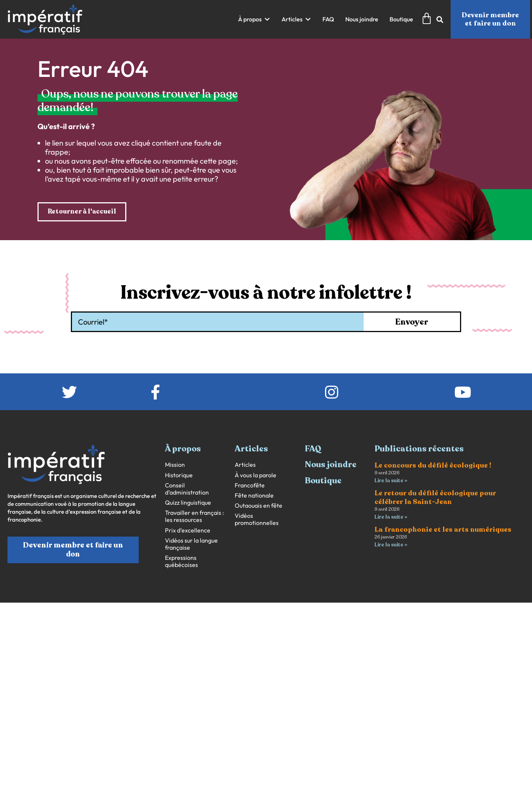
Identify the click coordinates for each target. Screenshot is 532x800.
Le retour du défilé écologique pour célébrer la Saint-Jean (435, 498)
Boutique (323, 481)
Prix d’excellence (188, 530)
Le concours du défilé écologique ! (433, 466)
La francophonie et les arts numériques (443, 531)
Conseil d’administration (187, 489)
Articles (245, 465)
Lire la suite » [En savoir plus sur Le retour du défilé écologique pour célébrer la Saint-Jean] (391, 518)
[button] (254, 19)
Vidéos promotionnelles (257, 520)
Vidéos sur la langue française (191, 544)
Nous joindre (331, 465)
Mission (175, 465)
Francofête (250, 485)
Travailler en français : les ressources (194, 517)
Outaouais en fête (259, 506)
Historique (179, 475)
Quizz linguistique (188, 503)
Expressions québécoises (181, 562)
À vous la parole (256, 475)
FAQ (313, 449)
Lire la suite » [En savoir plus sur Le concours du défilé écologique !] (391, 481)
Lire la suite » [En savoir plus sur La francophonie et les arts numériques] (391, 546)
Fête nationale (254, 496)
